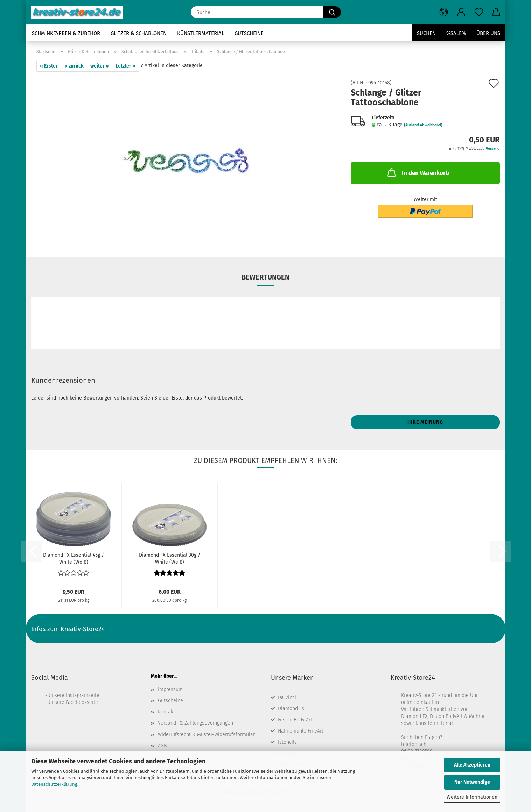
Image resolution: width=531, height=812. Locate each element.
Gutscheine (249, 33)
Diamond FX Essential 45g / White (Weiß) (74, 558)
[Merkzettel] (479, 12)
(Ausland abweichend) (423, 125)
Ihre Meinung (425, 422)
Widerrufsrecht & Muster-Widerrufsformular (206, 735)
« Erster (49, 66)
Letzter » (125, 66)
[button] (444, 12)
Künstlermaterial (201, 33)
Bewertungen (265, 277)
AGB (162, 746)
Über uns (488, 33)
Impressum (170, 689)
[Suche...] (332, 12)
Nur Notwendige (472, 782)
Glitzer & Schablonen (139, 33)
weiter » (100, 66)
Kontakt (166, 712)
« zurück (74, 66)
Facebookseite (82, 702)
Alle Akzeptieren (472, 765)
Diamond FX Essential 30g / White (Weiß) (170, 558)
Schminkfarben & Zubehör (66, 33)
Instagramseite (83, 695)
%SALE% (456, 33)
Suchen (426, 33)
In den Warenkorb (418, 172)
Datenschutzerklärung (54, 784)
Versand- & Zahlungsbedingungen (195, 723)
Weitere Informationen (472, 797)
